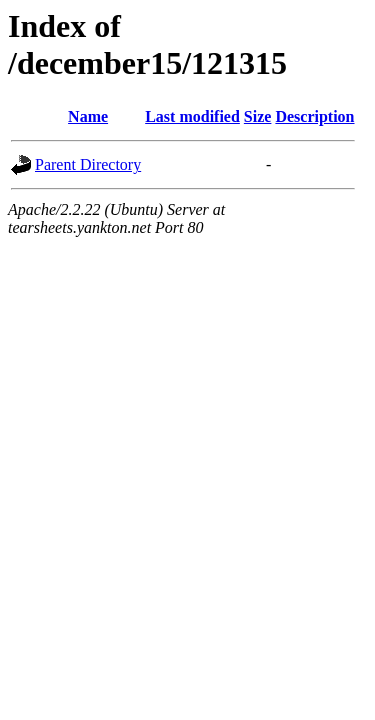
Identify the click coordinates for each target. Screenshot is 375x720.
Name (88, 116)
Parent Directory (88, 164)
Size (258, 116)
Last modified (192, 116)
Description (314, 116)
